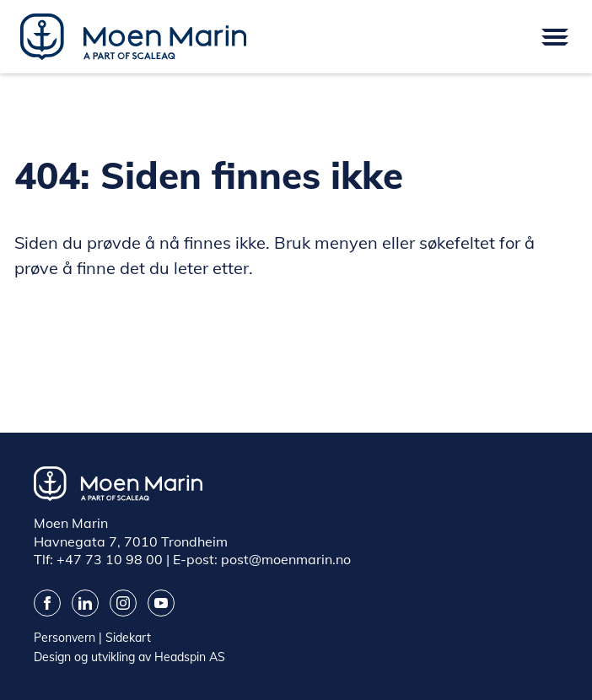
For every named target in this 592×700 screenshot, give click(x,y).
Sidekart (128, 638)
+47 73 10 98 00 (110, 559)
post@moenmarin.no (286, 559)
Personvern (65, 638)
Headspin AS (190, 657)
